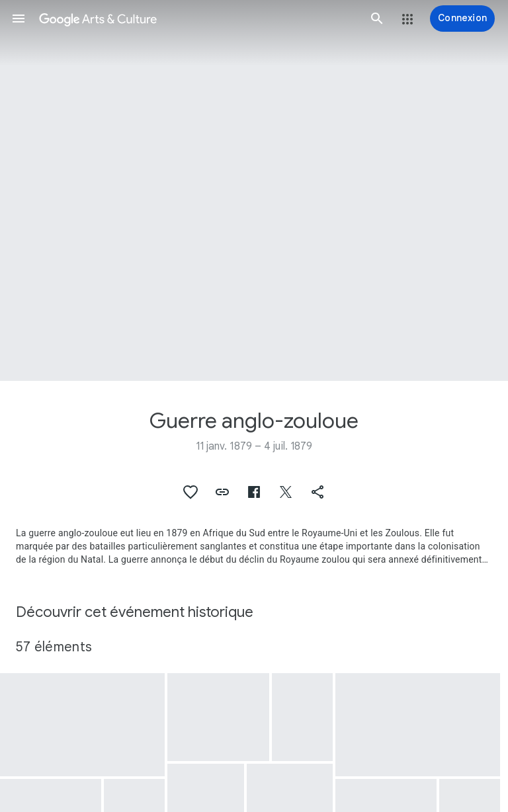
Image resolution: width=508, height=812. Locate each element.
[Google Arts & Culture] (198, 19)
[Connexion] (462, 19)
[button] (19, 19)
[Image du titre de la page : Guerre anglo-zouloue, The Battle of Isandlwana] (254, 190)
